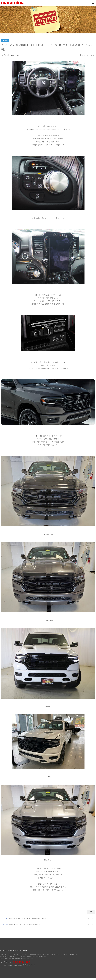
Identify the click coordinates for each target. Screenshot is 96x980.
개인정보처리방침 (22, 953)
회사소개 (3, 953)
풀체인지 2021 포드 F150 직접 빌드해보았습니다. (25, 927)
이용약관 (11, 953)
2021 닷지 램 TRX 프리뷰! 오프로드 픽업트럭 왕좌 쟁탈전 (27, 921)
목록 (91, 914)
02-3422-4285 (7, 959)
